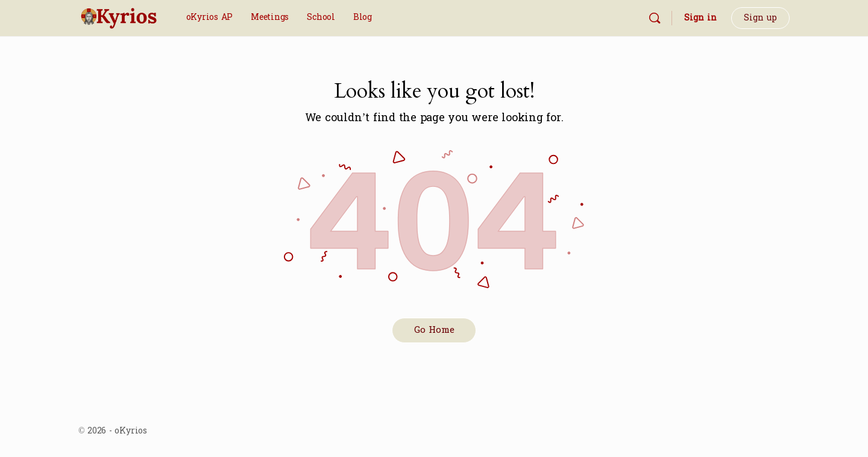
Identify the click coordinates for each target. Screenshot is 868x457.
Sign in (700, 18)
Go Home (434, 330)
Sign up (760, 18)
